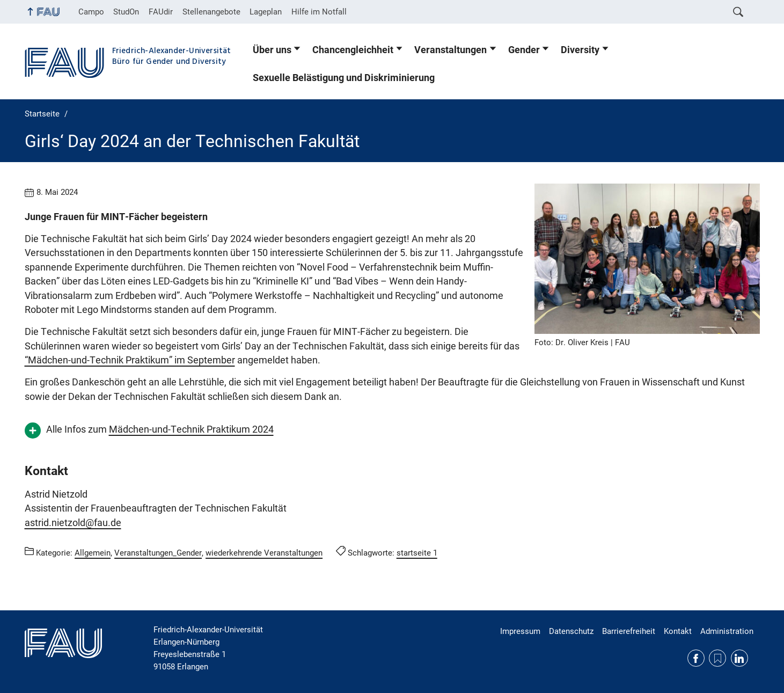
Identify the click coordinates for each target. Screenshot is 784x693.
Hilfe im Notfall (319, 12)
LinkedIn (739, 658)
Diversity (580, 50)
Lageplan (266, 12)
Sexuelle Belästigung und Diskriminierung (344, 78)
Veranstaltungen (450, 50)
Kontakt (678, 631)
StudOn (126, 12)
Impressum (520, 631)
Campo (91, 12)
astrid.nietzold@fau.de (73, 523)
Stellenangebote (211, 12)
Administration (727, 631)
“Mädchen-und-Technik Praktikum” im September (130, 360)
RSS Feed (717, 658)
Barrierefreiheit (629, 631)
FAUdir (161, 12)
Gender (524, 50)
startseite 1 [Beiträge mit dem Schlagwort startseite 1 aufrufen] (417, 553)
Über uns (272, 50)
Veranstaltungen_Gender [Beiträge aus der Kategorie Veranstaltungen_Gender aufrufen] (158, 553)
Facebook (696, 658)
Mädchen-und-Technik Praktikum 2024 (191, 429)
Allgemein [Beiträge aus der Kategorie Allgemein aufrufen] (93, 553)
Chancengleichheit (353, 50)
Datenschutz (571, 631)
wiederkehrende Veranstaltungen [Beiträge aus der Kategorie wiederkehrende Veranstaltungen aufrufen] (264, 553)
